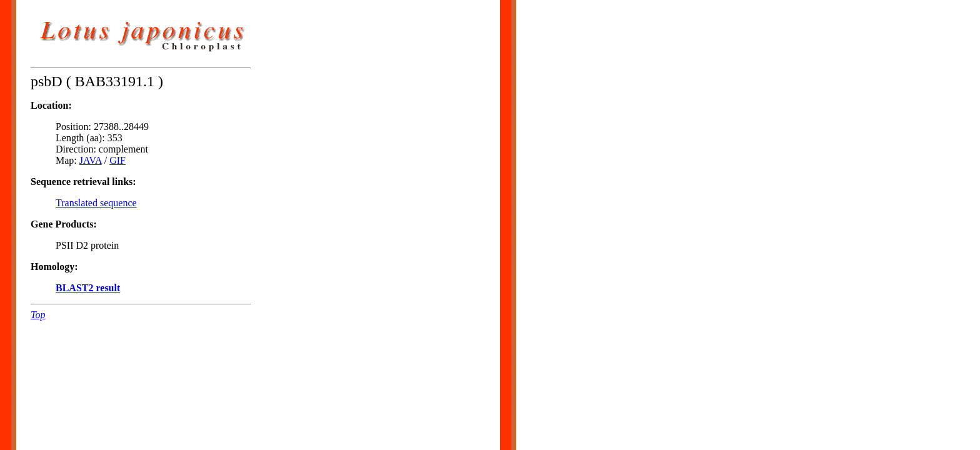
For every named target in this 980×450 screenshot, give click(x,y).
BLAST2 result (88, 288)
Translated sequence (96, 203)
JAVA (91, 160)
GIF (117, 160)
